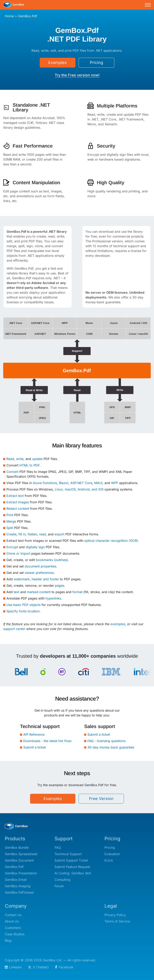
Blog (8, 941)
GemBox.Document (19, 860)
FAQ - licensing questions (106, 741)
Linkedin (13, 967)
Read (10, 459)
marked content (39, 592)
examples (118, 624)
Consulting (62, 880)
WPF (115, 483)
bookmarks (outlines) (52, 560)
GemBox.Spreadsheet (21, 854)
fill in (22, 534)
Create (11, 534)
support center (14, 629)
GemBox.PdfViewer (19, 892)
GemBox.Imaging (18, 886)
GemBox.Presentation (21, 873)
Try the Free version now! (77, 75)
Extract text (15, 496)
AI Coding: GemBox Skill (73, 873)
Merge (11, 521)
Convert (12, 472)
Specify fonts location (23, 611)
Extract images (18, 502)
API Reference (34, 734)
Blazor (64, 483)
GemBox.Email (16, 880)
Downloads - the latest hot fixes (47, 741)
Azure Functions (45, 483)
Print (10, 515)
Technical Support (68, 854)
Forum (59, 886)
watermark (22, 579)
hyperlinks (53, 598)
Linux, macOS (65, 489)
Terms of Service (117, 921)
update (37, 459)
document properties (40, 566)
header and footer (45, 579)
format (77, 592)
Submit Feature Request (72, 867)
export (59, 534)
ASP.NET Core (81, 483)
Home (9, 16)
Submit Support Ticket (71, 860)
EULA (109, 860)
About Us (12, 921)
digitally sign (35, 547)
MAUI (98, 483)
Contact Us (13, 915)
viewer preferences (39, 573)
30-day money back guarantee (111, 747)
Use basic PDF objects (23, 605)
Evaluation (112, 854)
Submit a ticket (34, 747)
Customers (13, 928)
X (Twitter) (38, 967)
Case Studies (15, 934)
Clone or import (18, 553)
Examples (58, 63)
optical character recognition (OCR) (111, 541)
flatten (32, 534)
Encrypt (12, 547)
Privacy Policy (115, 915)
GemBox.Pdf (14, 867)
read (43, 534)
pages (60, 586)
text (16, 592)
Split (10, 528)
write (20, 459)
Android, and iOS (91, 489)
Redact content (18, 509)
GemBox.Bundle (17, 848)
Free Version (101, 799)
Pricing (96, 63)
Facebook (64, 967)
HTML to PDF (29, 465)
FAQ (58, 848)
